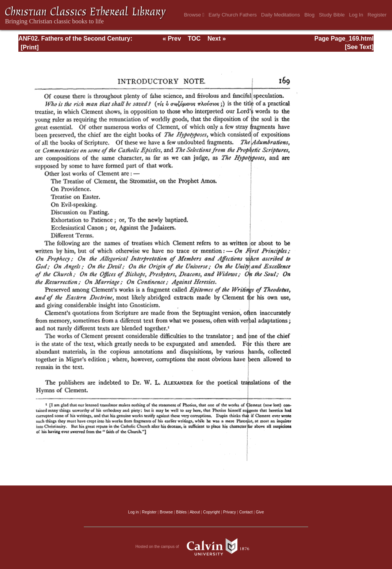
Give (260, 512)
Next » (217, 39)
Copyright (212, 512)
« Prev (172, 39)
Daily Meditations (280, 15)
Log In (356, 15)
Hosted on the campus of (196, 547)
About (195, 512)
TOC (194, 39)
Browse (194, 15)
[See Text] (359, 47)
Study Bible (332, 15)
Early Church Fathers (233, 15)
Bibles (181, 512)
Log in (134, 512)
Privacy (230, 512)
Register (377, 15)
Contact (246, 512)
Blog (310, 15)
